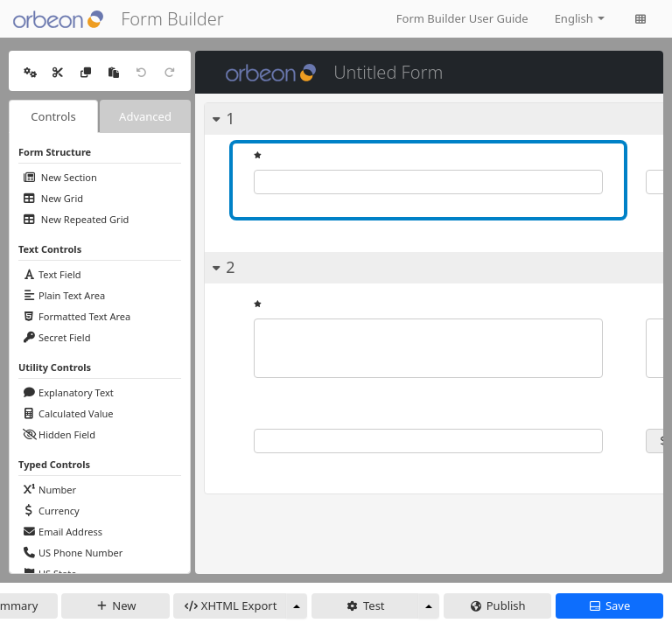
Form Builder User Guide (462, 18)
